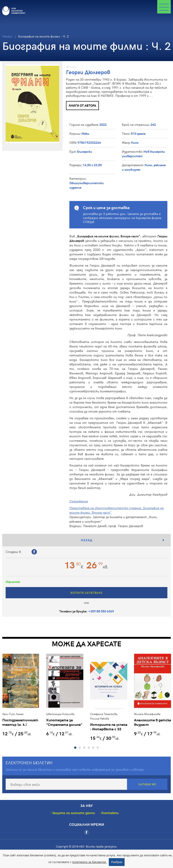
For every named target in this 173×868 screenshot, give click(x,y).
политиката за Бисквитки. (89, 862)
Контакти (110, 813)
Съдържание (79, 501)
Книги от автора (82, 105)
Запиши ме (147, 784)
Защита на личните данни (73, 813)
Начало (7, 36)
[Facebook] (86, 832)
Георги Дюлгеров (88, 72)
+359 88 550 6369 (101, 611)
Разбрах (117, 862)
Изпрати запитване (86, 593)
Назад (87, 540)
